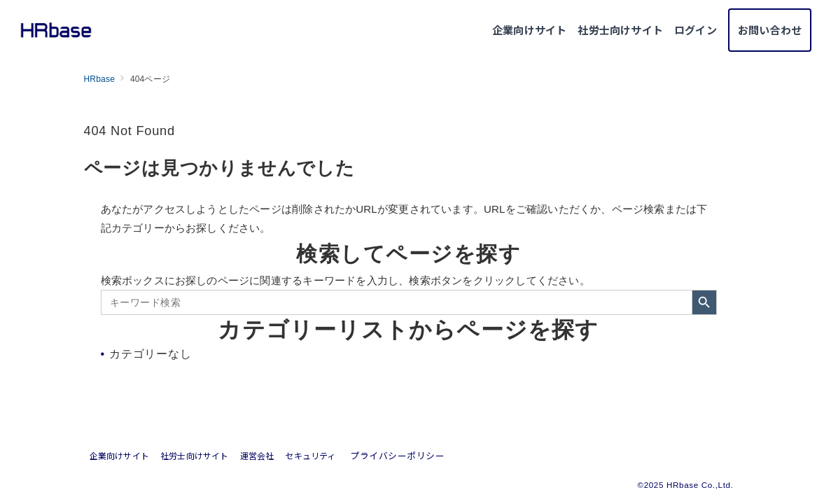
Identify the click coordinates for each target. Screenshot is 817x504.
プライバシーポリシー (397, 455)
